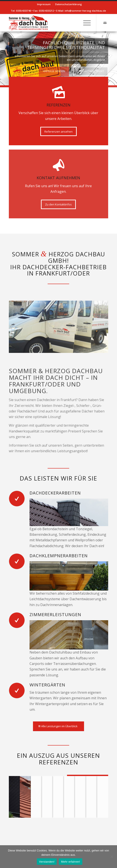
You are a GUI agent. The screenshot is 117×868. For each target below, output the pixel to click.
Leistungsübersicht (91, 70)
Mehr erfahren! (71, 862)
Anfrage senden (54, 70)
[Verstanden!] (112, 857)
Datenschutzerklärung (69, 4)
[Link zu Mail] (105, 23)
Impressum (44, 4)
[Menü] (85, 23)
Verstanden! (47, 862)
